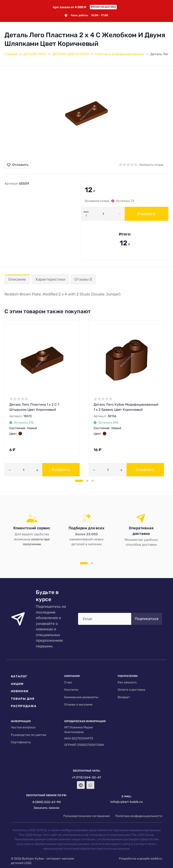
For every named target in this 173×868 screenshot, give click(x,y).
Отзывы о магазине (78, 704)
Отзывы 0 (83, 279)
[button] (79, 481)
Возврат (124, 697)
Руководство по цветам (28, 735)
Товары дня (23, 699)
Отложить (18, 165)
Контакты (71, 690)
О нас (68, 682)
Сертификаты (21, 742)
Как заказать (127, 682)
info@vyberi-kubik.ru (127, 802)
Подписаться (147, 619)
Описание (17, 279)
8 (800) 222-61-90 (47, 802)
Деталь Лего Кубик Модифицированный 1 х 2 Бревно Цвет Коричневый (126, 407)
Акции (17, 684)
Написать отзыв (151, 165)
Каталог (19, 676)
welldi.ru (156, 858)
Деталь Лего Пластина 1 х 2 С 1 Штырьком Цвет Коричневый (34, 407)
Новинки (20, 691)
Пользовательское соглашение (87, 816)
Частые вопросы (23, 727)
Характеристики (50, 279)
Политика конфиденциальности (139, 816)
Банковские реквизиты (81, 697)
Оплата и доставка (131, 690)
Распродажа (24, 706)
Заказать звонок (46, 808)
